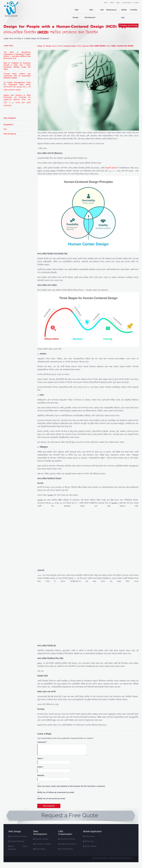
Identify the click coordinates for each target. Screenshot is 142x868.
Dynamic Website (42, 839)
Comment (42, 742)
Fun (5, 129)
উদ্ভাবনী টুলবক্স (111, 168)
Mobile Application (92, 831)
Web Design (76, 10)
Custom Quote (127, 3)
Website (41, 775)
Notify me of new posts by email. (51, 798)
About (112, 3)
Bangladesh (8, 124)
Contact (136, 3)
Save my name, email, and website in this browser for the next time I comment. (71, 786)
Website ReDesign (17, 841)
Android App (90, 836)
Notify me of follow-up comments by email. (56, 792)
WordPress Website (68, 839)
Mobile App (123, 10)
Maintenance (111, 10)
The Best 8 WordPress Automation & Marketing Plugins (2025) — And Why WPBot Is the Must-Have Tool (17, 55)
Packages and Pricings (128, 18)
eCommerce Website (43, 844)
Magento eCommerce (68, 844)
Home (106, 3)
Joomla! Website (66, 849)
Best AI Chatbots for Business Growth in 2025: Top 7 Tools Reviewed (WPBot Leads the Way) (17, 66)
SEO (102, 10)
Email (40, 767)
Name (40, 758)
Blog (118, 3)
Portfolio (134, 10)
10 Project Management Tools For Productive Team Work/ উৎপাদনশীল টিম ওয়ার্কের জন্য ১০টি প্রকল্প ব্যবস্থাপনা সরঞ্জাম (17, 86)
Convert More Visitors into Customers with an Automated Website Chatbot (17, 76)
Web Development (90, 10)
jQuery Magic (40, 849)
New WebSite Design (18, 836)
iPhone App (89, 841)
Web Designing (10, 134)
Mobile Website (91, 846)
